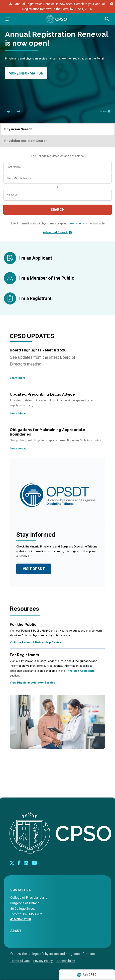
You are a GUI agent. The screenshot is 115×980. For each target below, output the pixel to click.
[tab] (57, 129)
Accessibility (66, 961)
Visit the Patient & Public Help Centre (35, 642)
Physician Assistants (80, 671)
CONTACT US (20, 890)
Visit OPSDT (34, 569)
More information (26, 73)
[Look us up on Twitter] (12, 863)
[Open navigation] (8, 19)
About (16, 931)
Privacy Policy (43, 961)
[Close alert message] (112, 4)
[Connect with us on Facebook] (19, 863)
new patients (77, 223)
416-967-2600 (21, 919)
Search (57, 210)
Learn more (18, 378)
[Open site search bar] (107, 19)
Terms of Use (20, 961)
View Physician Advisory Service (33, 683)
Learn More (18, 413)
